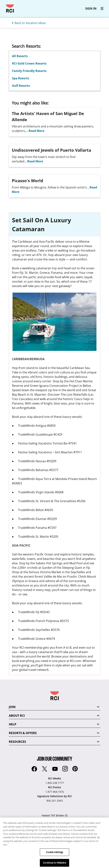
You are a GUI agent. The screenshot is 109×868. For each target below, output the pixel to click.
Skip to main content (5, 5)
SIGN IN (91, 9)
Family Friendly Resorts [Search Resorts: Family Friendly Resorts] (29, 71)
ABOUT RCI (17, 716)
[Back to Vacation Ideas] (28, 23)
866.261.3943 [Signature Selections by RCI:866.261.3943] (55, 801)
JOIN (12, 707)
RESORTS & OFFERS (23, 733)
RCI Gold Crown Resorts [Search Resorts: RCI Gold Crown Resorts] (29, 63)
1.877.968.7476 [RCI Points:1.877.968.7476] (55, 792)
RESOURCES (17, 742)
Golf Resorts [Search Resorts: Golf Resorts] (21, 86)
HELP (13, 724)
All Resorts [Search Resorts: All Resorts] (20, 56)
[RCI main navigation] (102, 9)
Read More (36, 131)
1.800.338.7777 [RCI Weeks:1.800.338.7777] (55, 783)
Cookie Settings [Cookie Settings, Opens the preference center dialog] (55, 855)
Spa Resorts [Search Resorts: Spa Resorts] (21, 78)
